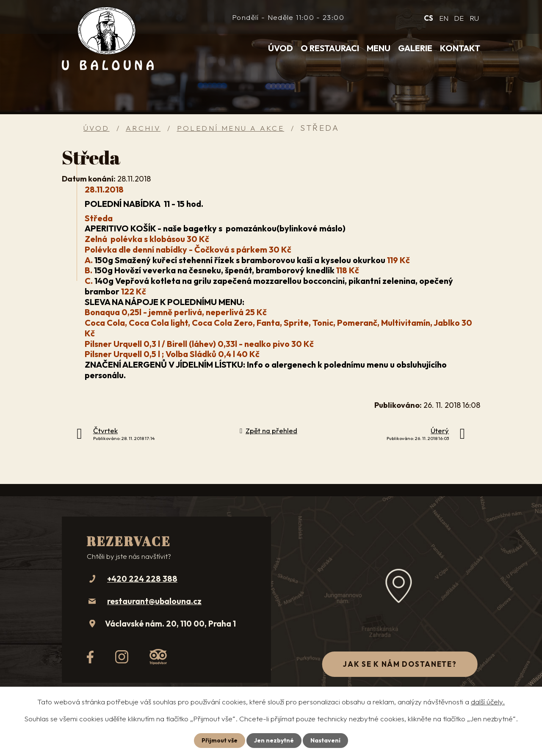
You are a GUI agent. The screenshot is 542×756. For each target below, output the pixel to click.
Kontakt (460, 48)
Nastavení (325, 740)
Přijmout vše (220, 740)
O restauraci (330, 48)
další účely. (488, 702)
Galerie (415, 48)
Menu (379, 48)
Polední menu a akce (231, 128)
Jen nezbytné (274, 740)
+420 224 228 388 (142, 579)
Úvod (281, 48)
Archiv (143, 128)
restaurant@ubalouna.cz (154, 601)
